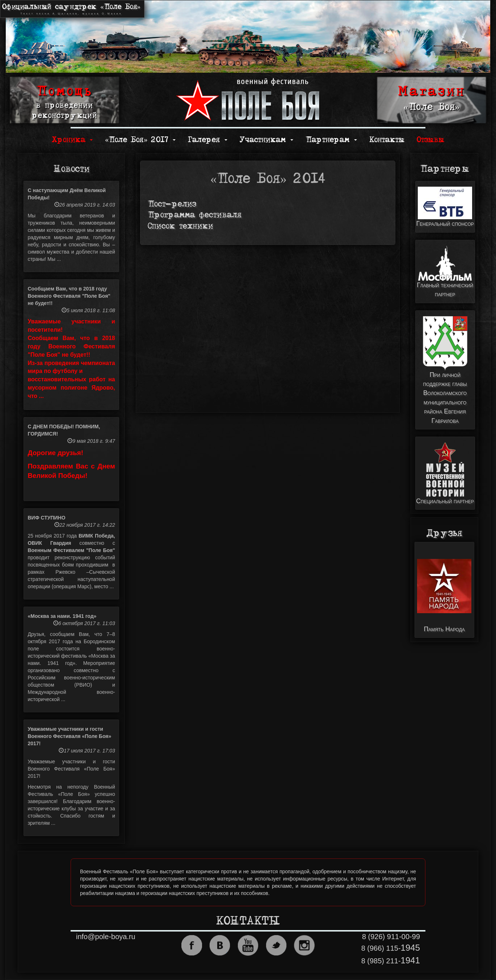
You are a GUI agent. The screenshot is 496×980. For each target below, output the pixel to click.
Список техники (180, 226)
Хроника (72, 140)
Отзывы (430, 140)
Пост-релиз (172, 204)
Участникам (266, 140)
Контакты (387, 140)
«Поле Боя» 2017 (140, 140)
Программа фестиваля (195, 215)
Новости (72, 169)
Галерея (208, 140)
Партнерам (331, 140)
